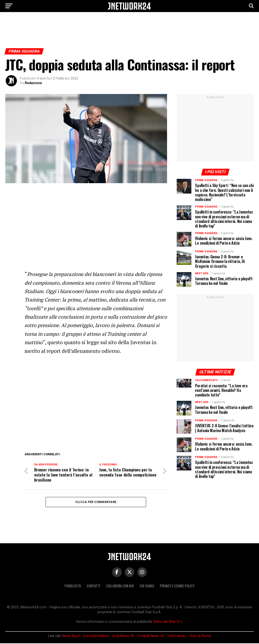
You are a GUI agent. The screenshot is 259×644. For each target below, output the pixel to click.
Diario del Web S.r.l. (168, 622)
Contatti (94, 587)
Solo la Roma (200, 637)
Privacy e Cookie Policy (177, 587)
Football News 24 (150, 637)
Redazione (33, 83)
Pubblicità (73, 587)
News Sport (71, 637)
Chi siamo (147, 587)
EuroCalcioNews (96, 637)
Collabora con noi (120, 587)
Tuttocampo (177, 637)
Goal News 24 (123, 637)
